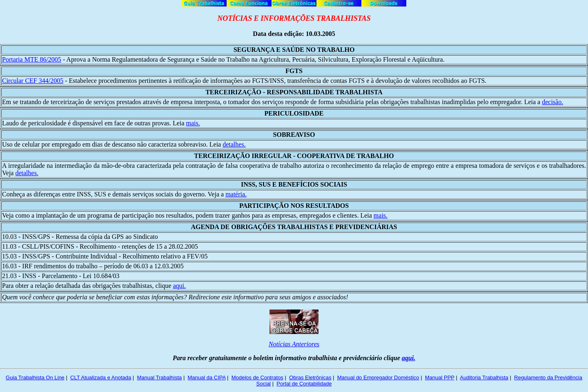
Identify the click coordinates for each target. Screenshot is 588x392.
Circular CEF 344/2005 (33, 81)
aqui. (179, 286)
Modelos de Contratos (257, 378)
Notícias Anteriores (294, 344)
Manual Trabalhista (159, 378)
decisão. (552, 102)
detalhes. (234, 144)
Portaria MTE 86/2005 (32, 59)
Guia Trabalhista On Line (35, 378)
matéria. (236, 194)
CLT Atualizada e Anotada (101, 378)
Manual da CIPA (206, 378)
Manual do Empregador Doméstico (378, 378)
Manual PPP (440, 378)
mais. (193, 123)
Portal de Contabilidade (304, 384)
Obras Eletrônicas (310, 378)
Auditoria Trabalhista (484, 378)
